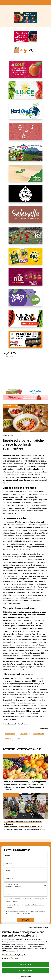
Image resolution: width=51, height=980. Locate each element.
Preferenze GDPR (25, 977)
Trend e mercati (11, 756)
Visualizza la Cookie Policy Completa (14, 955)
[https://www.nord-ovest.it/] (26, 113)
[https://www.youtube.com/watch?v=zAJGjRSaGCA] (26, 341)
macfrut (8, 739)
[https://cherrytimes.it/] (26, 320)
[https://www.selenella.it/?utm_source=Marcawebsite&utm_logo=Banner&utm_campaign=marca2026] (26, 216)
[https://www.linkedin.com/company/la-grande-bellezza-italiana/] (26, 196)
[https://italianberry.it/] (26, 300)
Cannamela (24, 734)
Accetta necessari (25, 971)
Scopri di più (9, 356)
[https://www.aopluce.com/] (26, 92)
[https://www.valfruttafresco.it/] (26, 175)
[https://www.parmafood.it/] (26, 258)
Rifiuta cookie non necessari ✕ (38, 928)
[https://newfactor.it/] (26, 279)
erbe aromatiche (38, 734)
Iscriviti (25, 920)
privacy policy (26, 913)
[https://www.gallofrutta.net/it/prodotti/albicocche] (26, 71)
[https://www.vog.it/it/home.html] (26, 237)
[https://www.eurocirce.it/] (26, 154)
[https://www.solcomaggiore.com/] (25, 133)
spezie (18, 739)
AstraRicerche (10, 734)
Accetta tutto (25, 964)
